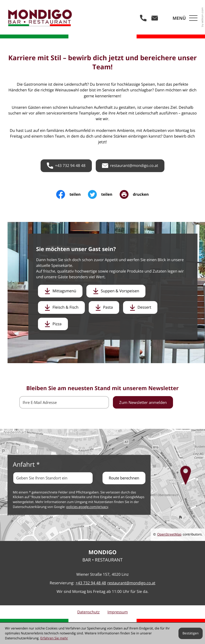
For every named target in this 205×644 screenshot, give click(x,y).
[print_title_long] (134, 194)
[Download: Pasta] (104, 307)
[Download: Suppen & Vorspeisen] (116, 291)
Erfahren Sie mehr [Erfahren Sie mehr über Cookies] (54, 638)
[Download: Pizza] (53, 324)
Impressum (118, 612)
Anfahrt (26, 465)
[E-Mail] (64, 402)
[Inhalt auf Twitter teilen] (104, 194)
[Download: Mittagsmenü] (60, 291)
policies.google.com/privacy (87, 507)
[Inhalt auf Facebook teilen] (72, 194)
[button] (143, 18)
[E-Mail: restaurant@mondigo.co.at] (155, 18)
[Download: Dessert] (140, 307)
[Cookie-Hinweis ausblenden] (190, 633)
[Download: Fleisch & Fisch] (61, 307)
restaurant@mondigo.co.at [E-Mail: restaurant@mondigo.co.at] (131, 583)
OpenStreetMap (169, 534)
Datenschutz (88, 612)
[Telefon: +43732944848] (91, 583)
